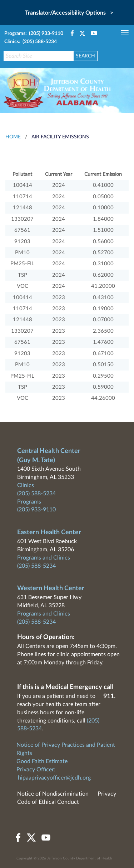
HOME (13, 137)
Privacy (107, 794)
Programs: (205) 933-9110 (34, 34)
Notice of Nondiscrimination (53, 794)
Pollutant (22, 174)
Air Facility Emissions (60, 137)
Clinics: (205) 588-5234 (31, 42)
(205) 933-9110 (36, 510)
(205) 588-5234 (36, 494)
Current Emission (103, 174)
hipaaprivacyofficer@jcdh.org (54, 778)
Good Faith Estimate (42, 761)
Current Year (59, 174)
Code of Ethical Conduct (48, 802)
